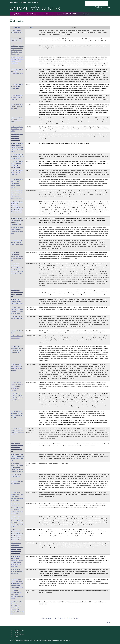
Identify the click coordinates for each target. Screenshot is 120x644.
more (108, 622)
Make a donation (19, 634)
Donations (86, 14)
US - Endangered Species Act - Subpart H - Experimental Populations (17, 71)
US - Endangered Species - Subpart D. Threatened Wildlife (17, 120)
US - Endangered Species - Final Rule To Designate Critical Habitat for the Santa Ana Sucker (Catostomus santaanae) (17, 195)
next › (73, 618)
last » (78, 618)
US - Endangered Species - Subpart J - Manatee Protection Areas (17, 86)
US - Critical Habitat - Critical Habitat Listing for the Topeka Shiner (17, 571)
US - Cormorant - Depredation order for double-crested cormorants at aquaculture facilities (17, 595)
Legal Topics (16, 14)
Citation (31, 27)
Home (11, 19)
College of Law (34, 640)
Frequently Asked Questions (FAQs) (67, 14)
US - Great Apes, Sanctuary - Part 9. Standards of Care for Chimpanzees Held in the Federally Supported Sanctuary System (17, 50)
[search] (94, 4)
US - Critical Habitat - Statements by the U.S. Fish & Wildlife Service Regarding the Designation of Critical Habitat (17, 497)
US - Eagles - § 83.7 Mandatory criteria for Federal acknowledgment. (17, 301)
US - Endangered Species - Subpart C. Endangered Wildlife (17, 129)
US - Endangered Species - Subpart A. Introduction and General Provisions (17, 156)
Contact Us (18, 632)
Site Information (19, 630)
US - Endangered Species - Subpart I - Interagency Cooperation (17, 98)
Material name (17, 27)
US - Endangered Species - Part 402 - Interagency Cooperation (17, 172)
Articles (47, 14)
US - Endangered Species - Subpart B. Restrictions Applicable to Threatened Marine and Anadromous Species (17, 147)
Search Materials (32, 14)
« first (42, 618)
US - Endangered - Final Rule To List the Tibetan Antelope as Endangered (17, 242)
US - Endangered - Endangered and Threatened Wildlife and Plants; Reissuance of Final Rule (17, 257)
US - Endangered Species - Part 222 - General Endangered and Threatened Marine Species (17, 184)
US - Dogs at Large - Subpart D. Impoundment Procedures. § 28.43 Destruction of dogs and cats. (17, 447)
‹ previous (48, 618)
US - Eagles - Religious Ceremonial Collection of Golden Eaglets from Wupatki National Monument (17, 387)
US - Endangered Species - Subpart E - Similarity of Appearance (17, 107)
